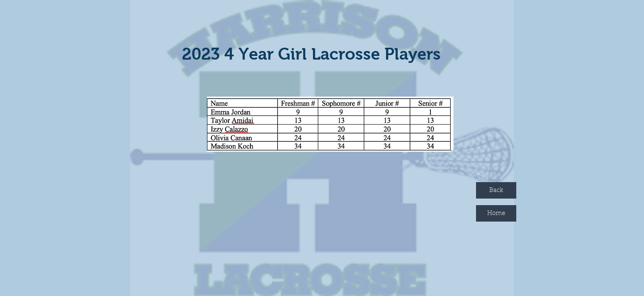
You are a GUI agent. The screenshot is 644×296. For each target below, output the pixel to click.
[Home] (496, 213)
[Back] (496, 190)
